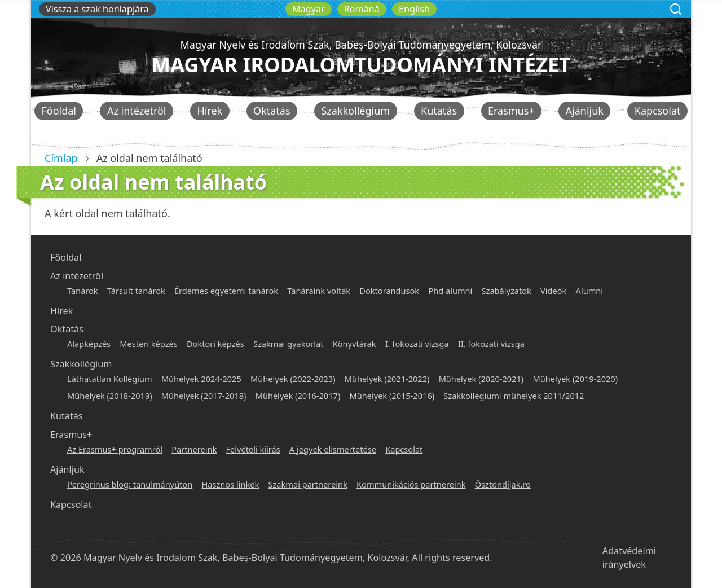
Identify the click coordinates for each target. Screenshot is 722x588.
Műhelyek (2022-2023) (293, 379)
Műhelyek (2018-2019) (110, 396)
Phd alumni (450, 291)
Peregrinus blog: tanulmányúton (130, 484)
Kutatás (439, 111)
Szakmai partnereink (308, 484)
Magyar (309, 9)
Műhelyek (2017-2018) (204, 396)
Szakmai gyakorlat (289, 344)
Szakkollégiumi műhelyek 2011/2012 (514, 396)
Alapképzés (89, 344)
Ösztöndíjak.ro (503, 484)
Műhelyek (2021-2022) (387, 379)
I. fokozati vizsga (417, 344)
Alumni (590, 291)
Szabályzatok (507, 291)
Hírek (210, 111)
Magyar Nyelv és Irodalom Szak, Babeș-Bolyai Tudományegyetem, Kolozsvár (361, 45)
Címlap (61, 158)
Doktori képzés (215, 344)
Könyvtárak (355, 344)
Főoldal (59, 111)
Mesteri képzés (148, 344)
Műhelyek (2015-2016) (392, 396)
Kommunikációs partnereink (411, 484)
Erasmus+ (511, 111)
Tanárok (83, 291)
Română (362, 9)
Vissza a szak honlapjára (97, 9)
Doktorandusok (389, 291)
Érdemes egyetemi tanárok (226, 291)
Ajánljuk (585, 111)
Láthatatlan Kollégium (110, 379)
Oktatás (272, 111)
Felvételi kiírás (253, 449)
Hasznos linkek (231, 484)
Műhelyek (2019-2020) (575, 379)
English (414, 9)
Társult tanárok (136, 291)
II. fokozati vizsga (491, 344)
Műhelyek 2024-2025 (201, 379)
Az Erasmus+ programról (115, 449)
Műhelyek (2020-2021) (481, 379)
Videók (553, 291)
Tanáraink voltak (319, 291)
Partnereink (194, 449)
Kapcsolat (658, 111)
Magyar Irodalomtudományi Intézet (361, 65)
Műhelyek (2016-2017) (298, 396)
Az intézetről (137, 111)
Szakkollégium (355, 111)
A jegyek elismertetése (333, 449)
